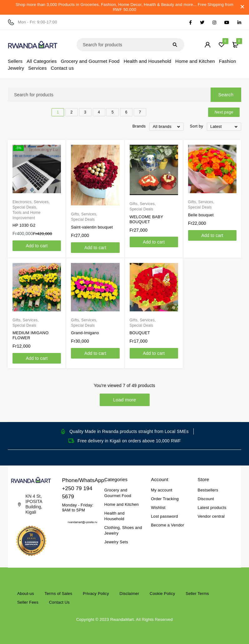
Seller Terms (197, 594)
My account (162, 490)
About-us (26, 594)
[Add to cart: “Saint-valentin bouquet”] (95, 248)
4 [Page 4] (99, 112)
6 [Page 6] (126, 112)
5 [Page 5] (113, 112)
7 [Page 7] (140, 112)
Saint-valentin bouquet (92, 227)
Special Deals (24, 207)
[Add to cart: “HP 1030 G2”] (37, 246)
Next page (222, 112)
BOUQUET (140, 333)
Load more (125, 400)
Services (41, 202)
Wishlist (158, 508)
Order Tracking (165, 499)
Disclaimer (129, 594)
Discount (206, 499)
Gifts (75, 214)
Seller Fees (28, 602)
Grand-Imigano (85, 333)
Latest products (212, 508)
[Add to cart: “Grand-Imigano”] (95, 353)
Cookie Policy (162, 594)
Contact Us (59, 602)
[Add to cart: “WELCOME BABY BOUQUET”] (154, 242)
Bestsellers (208, 490)
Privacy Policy (96, 594)
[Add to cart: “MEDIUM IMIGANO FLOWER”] (37, 358)
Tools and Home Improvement (27, 215)
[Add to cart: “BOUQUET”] (154, 353)
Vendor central (211, 516)
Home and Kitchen (122, 504)
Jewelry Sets (116, 542)
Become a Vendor (167, 525)
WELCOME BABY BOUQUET (147, 219)
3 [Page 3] (85, 112)
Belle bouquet (201, 215)
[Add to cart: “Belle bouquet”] (212, 235)
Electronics (22, 202)
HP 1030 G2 (24, 225)
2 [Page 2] (72, 112)
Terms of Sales (58, 594)
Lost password (164, 516)
